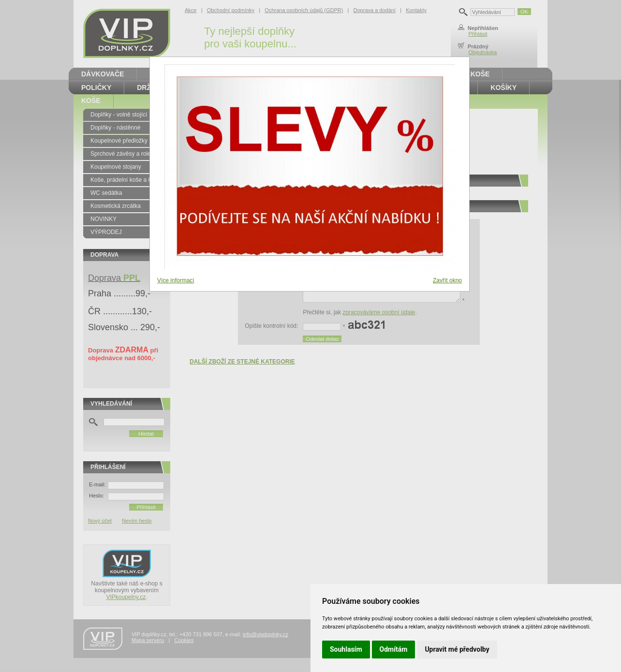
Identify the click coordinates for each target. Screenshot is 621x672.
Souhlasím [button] (346, 649)
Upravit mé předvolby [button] (457, 649)
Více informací (176, 280)
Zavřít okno (447, 280)
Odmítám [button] (394, 649)
